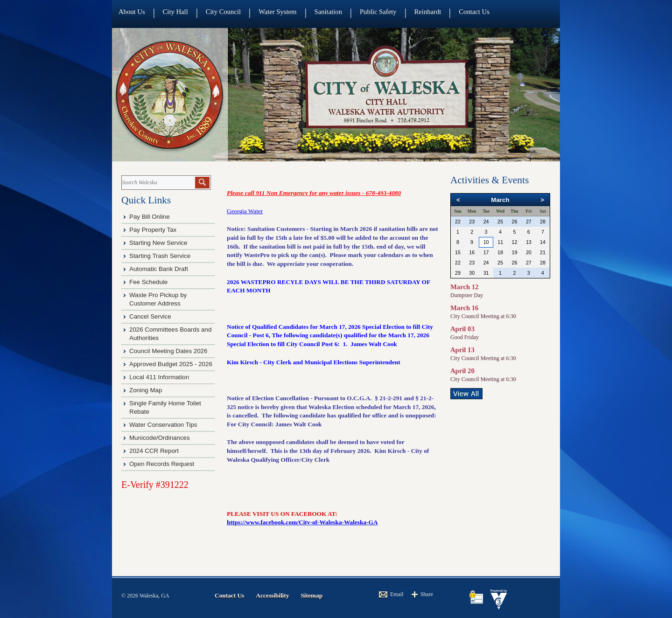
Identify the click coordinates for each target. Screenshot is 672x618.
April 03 (462, 329)
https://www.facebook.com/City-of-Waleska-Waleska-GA (302, 522)
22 (458, 222)
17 (486, 252)
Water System (277, 12)
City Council (223, 12)
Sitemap (311, 595)
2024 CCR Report (154, 451)
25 (500, 222)
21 (543, 252)
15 (458, 252)
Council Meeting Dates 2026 (168, 351)
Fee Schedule (148, 282)
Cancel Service (150, 316)
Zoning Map (146, 390)
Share (427, 594)
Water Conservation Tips (163, 425)
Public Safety (378, 12)
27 (529, 222)
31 (486, 273)
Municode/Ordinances (160, 438)
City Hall (175, 12)
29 (458, 273)
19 (514, 252)
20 (529, 252)
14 (543, 242)
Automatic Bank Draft (160, 269)
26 (514, 222)
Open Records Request (162, 464)
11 (500, 242)
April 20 (462, 371)
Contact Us (474, 12)
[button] (202, 183)
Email (397, 594)
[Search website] (157, 183)
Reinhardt (428, 12)
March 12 (464, 287)
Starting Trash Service (160, 256)
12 (514, 242)
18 (500, 252)
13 (529, 242)
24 (486, 222)
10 (486, 242)
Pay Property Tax (153, 230)
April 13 (462, 350)
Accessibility (272, 595)
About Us (132, 12)
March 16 (464, 308)
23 (472, 222)
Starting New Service (158, 243)
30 (472, 273)
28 (543, 222)
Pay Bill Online (150, 217)
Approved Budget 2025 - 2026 (171, 364)
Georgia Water (245, 211)
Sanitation (328, 12)
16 (472, 252)
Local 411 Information (159, 377)
